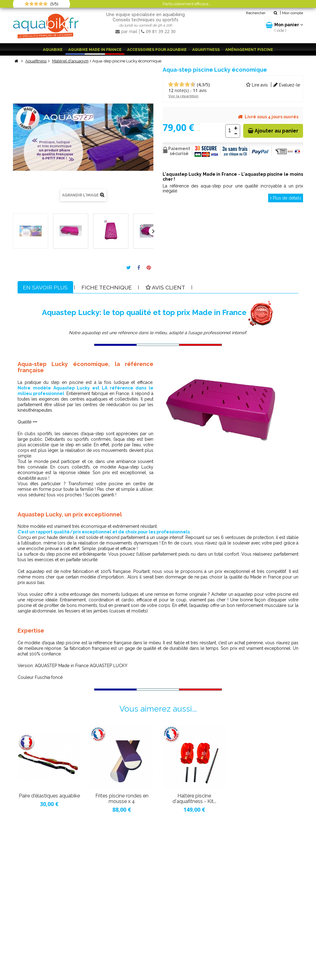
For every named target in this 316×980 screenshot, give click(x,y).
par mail (127, 32)
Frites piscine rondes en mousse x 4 (122, 799)
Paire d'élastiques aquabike (49, 796)
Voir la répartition (183, 96)
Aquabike (53, 50)
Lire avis (257, 84)
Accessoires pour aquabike (157, 50)
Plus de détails (285, 198)
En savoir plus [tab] (46, 287)
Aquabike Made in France (95, 50)
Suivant (153, 231)
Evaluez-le (287, 84)
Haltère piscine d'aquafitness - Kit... (194, 799)
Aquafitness (206, 50)
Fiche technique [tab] (108, 287)
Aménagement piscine (249, 50)
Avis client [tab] (168, 287)
